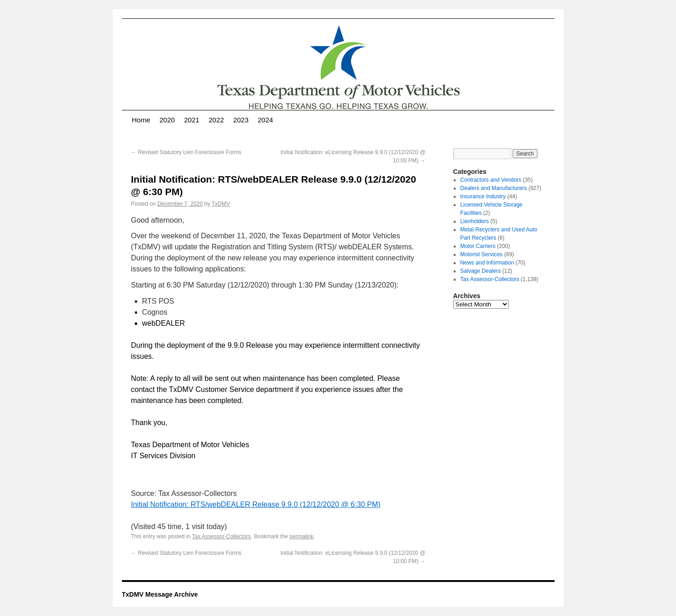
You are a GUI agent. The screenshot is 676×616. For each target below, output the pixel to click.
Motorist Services (481, 254)
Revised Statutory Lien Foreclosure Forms (186, 152)
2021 (192, 120)
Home (141, 120)
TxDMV (221, 204)
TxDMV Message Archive (160, 594)
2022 (216, 120)
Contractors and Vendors (491, 180)
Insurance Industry (483, 196)
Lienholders (474, 221)
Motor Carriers (478, 246)
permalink (301, 536)
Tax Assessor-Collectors (221, 536)
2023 (241, 120)
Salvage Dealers (480, 271)
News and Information (487, 263)
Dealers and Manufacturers (494, 188)
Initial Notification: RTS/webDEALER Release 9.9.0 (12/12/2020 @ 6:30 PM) (256, 504)
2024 (265, 120)
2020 (167, 120)
